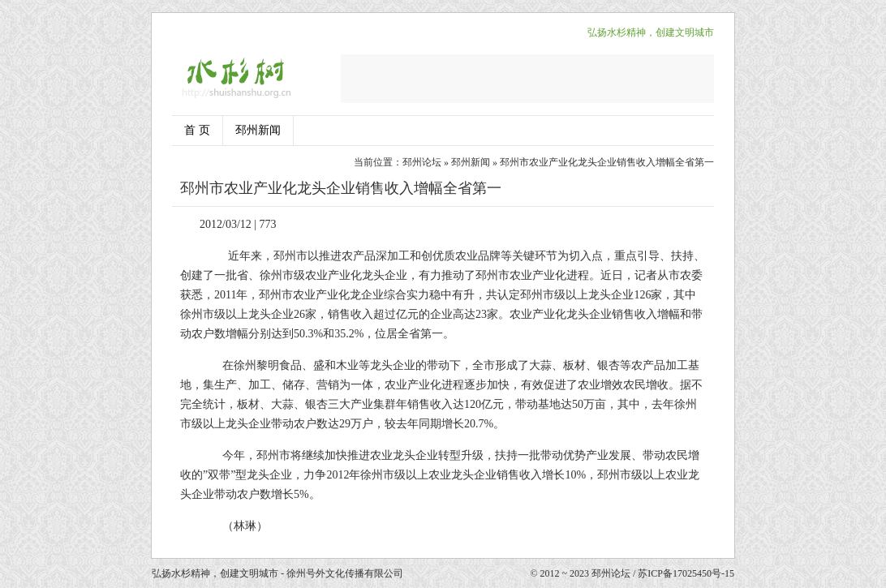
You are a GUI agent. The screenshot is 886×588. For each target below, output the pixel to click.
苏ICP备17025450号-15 (686, 573)
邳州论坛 (422, 162)
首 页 (197, 130)
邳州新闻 (258, 130)
